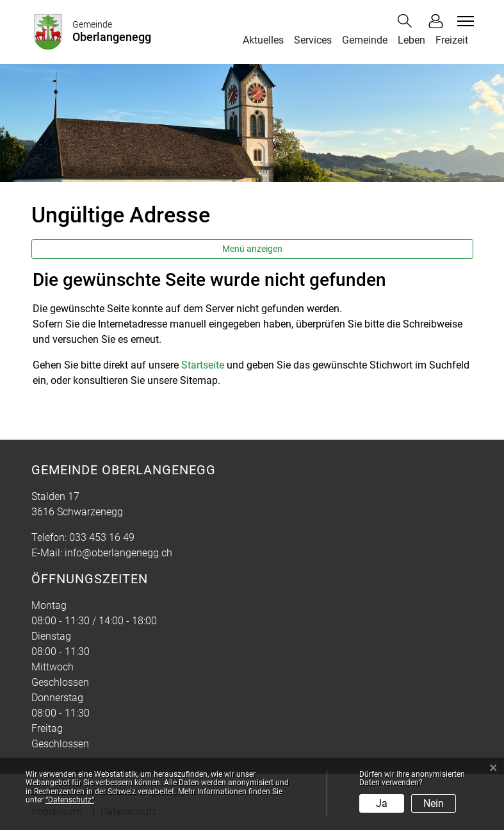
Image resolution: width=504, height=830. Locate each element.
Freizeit (452, 40)
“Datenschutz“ (70, 800)
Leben (411, 40)
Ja (382, 803)
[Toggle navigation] (464, 21)
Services (313, 40)
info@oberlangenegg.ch (118, 553)
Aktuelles (263, 40)
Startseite (203, 365)
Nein (434, 803)
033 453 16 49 (102, 537)
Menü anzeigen (252, 249)
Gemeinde (365, 40)
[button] (407, 21)
